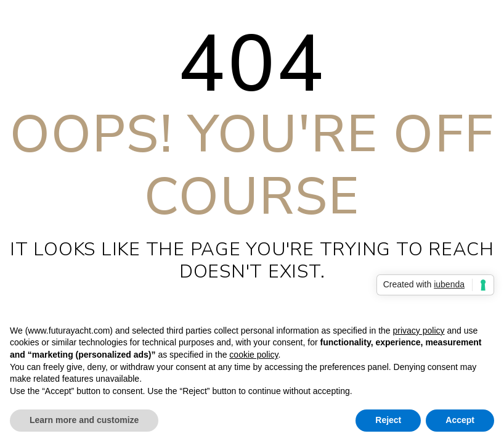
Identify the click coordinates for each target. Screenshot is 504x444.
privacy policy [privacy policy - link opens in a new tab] (418, 331)
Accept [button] (460, 420)
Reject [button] (388, 420)
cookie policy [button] (254, 355)
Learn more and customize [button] (84, 420)
